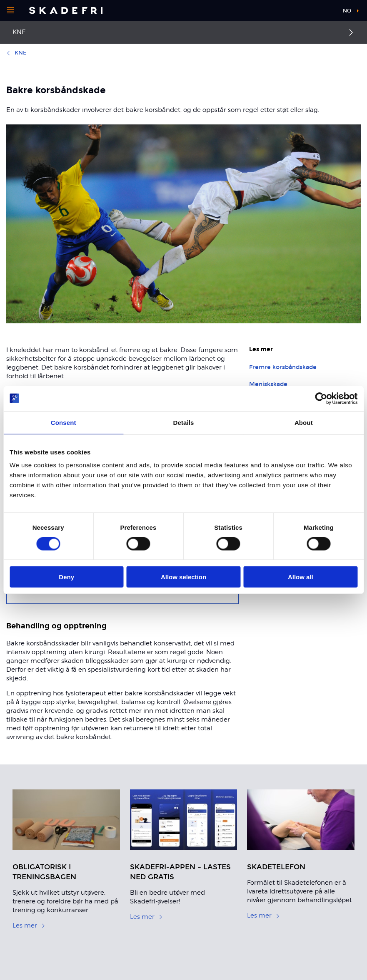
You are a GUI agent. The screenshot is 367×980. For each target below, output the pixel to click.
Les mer (29, 925)
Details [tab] (184, 422)
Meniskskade (268, 384)
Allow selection (183, 577)
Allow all (301, 577)
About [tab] (304, 422)
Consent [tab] (64, 422)
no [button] (347, 11)
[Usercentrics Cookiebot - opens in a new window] (321, 398)
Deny (66, 577)
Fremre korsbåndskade (283, 367)
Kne (19, 32)
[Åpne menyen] (10, 10)
